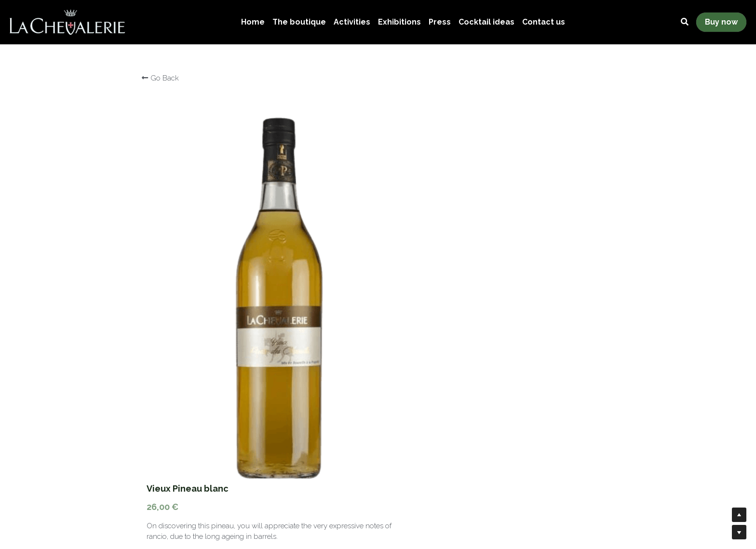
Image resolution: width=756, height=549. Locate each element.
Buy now (721, 22)
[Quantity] (522, 310)
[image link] (67, 21)
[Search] (685, 22)
